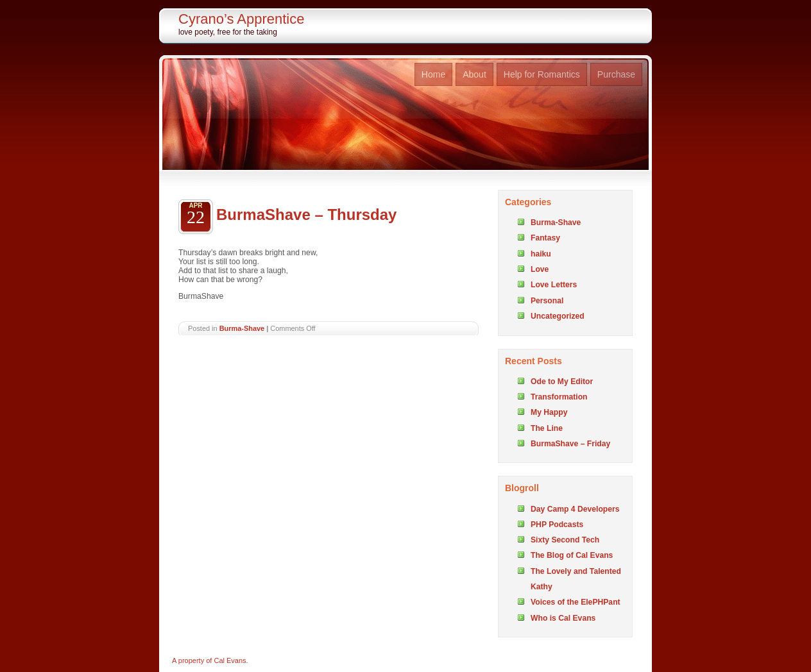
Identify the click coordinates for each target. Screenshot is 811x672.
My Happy (549, 412)
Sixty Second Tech (565, 540)
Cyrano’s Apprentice (242, 19)
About (474, 74)
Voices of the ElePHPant (576, 602)
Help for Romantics (542, 74)
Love (540, 269)
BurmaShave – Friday (570, 444)
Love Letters (554, 285)
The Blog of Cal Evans (572, 555)
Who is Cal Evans (563, 618)
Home (433, 74)
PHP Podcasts (557, 525)
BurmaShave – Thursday (306, 214)
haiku (541, 254)
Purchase (616, 74)
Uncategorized (558, 316)
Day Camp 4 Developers (575, 509)
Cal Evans (230, 660)
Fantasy (545, 238)
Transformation (559, 397)
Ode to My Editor (562, 382)
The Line (547, 428)
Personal (547, 301)
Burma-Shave (242, 328)
